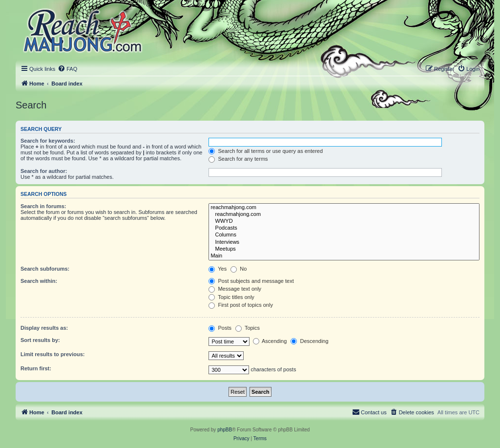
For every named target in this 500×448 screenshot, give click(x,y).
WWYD (344, 221)
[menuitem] (67, 69)
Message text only (235, 289)
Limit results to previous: (52, 354)
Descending (309, 341)
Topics (248, 328)
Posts (220, 328)
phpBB (225, 430)
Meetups (344, 249)
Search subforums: (45, 269)
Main (344, 256)
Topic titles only (231, 297)
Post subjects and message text (251, 281)
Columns (344, 235)
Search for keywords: (48, 141)
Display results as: (44, 328)
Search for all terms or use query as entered (266, 151)
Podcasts (344, 228)
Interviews (344, 242)
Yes (218, 269)
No (239, 269)
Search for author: (44, 171)
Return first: (36, 368)
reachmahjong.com (344, 208)
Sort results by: (40, 340)
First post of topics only (241, 305)
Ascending (270, 341)
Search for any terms (238, 159)
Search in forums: (43, 206)
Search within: (39, 281)
